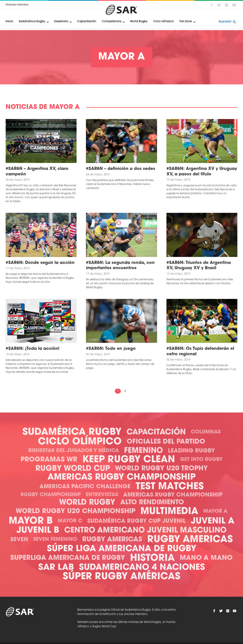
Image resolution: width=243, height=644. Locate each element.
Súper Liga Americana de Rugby (122, 549)
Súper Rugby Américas (122, 577)
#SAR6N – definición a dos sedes (121, 169)
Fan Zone (186, 22)
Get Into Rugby (201, 460)
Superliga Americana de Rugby (68, 558)
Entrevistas (102, 495)
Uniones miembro (17, 5)
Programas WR (49, 460)
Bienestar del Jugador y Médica (74, 451)
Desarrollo (61, 22)
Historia (152, 558)
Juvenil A (213, 521)
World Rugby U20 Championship (76, 511)
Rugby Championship (51, 495)
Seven (19, 540)
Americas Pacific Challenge (85, 487)
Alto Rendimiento (152, 503)
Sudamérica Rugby (32, 22)
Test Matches (170, 487)
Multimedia (169, 512)
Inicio (9, 22)
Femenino (143, 451)
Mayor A (215, 511)
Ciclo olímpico (164, 22)
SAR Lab (56, 568)
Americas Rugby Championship (122, 477)
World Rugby (139, 22)
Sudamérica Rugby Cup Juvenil (136, 521)
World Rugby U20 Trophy (161, 469)
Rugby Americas (112, 540)
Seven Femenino (55, 540)
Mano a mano (206, 558)
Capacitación (87, 22)
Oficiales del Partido (166, 442)
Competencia (112, 22)
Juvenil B (38, 531)
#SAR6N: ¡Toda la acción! (33, 349)
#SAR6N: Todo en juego (111, 349)
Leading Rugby (191, 451)
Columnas (206, 432)
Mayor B (31, 521)
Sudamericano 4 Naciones (142, 568)
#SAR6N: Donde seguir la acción (40, 263)
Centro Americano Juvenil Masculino (145, 531)
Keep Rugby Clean (129, 460)
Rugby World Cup (73, 469)
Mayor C (70, 521)
